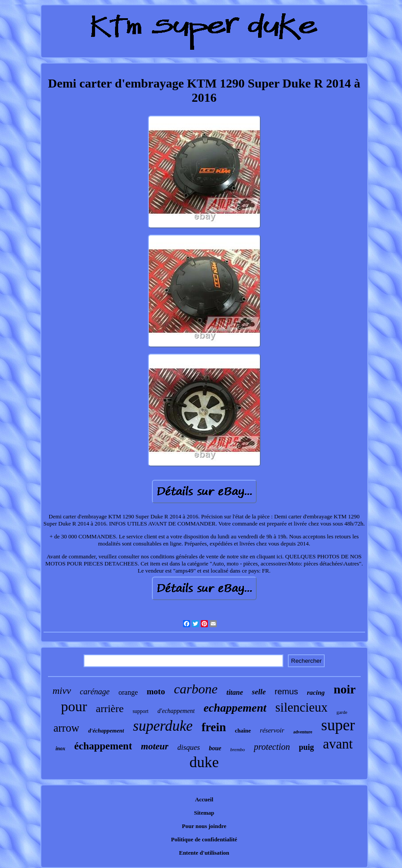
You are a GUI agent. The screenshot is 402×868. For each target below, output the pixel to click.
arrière (110, 709)
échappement (103, 746)
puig (306, 747)
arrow (66, 728)
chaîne (243, 731)
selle (259, 692)
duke (204, 762)
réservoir (272, 730)
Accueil (204, 799)
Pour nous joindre (204, 826)
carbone (195, 689)
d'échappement (106, 731)
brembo (237, 749)
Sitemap (204, 813)
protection (272, 747)
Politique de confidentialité (204, 839)
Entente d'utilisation (204, 853)
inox (60, 749)
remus (286, 691)
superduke (163, 726)
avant (338, 744)
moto (156, 691)
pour (74, 706)
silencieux (302, 707)
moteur (155, 746)
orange (128, 692)
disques (189, 747)
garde (342, 712)
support (140, 711)
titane (235, 692)
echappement (235, 708)
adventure (303, 732)
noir (345, 689)
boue (215, 748)
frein (214, 727)
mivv (62, 691)
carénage (95, 692)
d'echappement (176, 711)
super (338, 725)
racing (316, 693)
